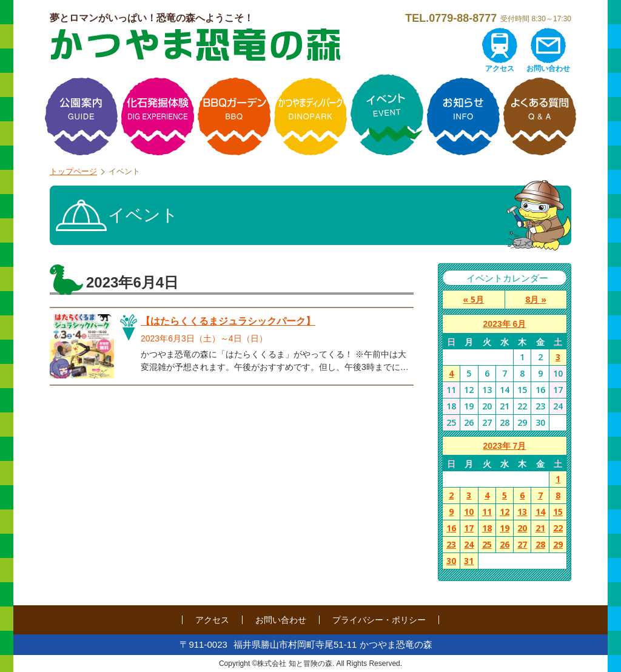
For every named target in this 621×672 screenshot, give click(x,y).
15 (558, 512)
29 (558, 544)
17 (469, 528)
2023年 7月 (505, 446)
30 (451, 561)
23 (451, 544)
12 (505, 512)
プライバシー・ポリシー (379, 620)
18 (487, 528)
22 (558, 528)
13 (522, 512)
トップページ (73, 171)
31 (469, 561)
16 (451, 528)
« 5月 (473, 299)
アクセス (500, 69)
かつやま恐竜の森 (195, 45)
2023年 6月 (505, 324)
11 (487, 512)
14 (540, 512)
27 (522, 544)
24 (469, 544)
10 (469, 512)
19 (505, 528)
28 (540, 544)
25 (487, 544)
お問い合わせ (548, 69)
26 (505, 544)
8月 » (536, 299)
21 (540, 528)
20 (522, 528)
